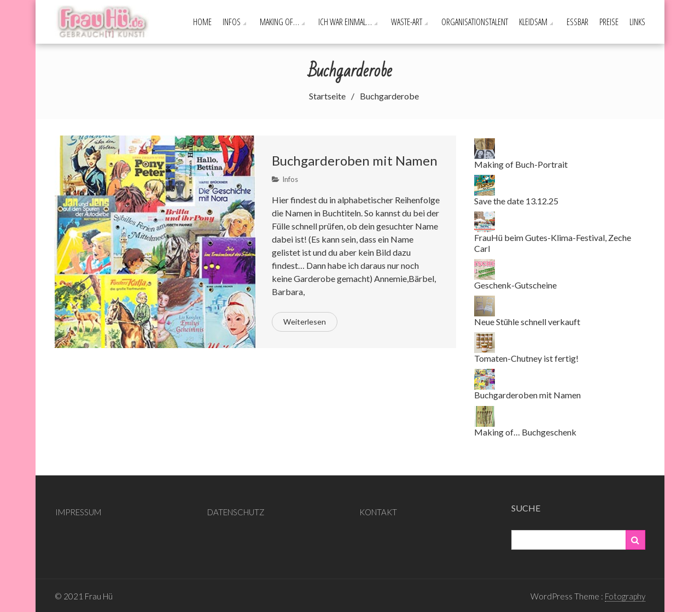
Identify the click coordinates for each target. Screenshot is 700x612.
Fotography (625, 596)
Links (637, 22)
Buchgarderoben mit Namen (355, 160)
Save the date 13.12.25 (516, 201)
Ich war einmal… (345, 22)
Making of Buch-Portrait (521, 164)
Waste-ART (407, 22)
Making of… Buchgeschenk (525, 432)
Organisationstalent (475, 22)
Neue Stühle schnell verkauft (527, 322)
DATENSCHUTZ (236, 512)
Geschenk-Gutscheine (515, 285)
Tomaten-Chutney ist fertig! (526, 358)
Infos (232, 22)
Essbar (577, 22)
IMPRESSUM (78, 512)
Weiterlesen (305, 322)
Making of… (279, 22)
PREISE (609, 22)
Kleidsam (533, 22)
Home (202, 22)
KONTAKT (378, 512)
